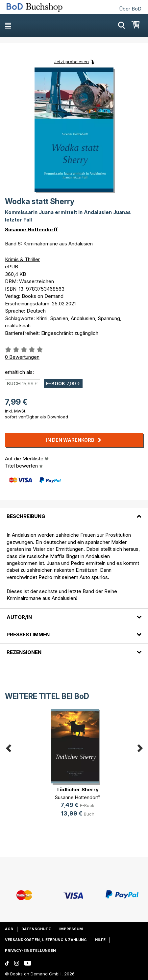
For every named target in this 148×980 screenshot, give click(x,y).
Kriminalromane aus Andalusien (58, 244)
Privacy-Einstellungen (30, 951)
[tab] (74, 512)
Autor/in (19, 617)
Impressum (71, 929)
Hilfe (100, 940)
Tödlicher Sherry (77, 789)
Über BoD (130, 9)
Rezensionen (24, 652)
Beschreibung (26, 516)
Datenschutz (36, 929)
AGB (9, 929)
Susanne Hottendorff (31, 230)
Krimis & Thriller (22, 259)
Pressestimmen (28, 634)
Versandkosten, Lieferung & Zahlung (46, 940)
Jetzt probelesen (72, 61)
